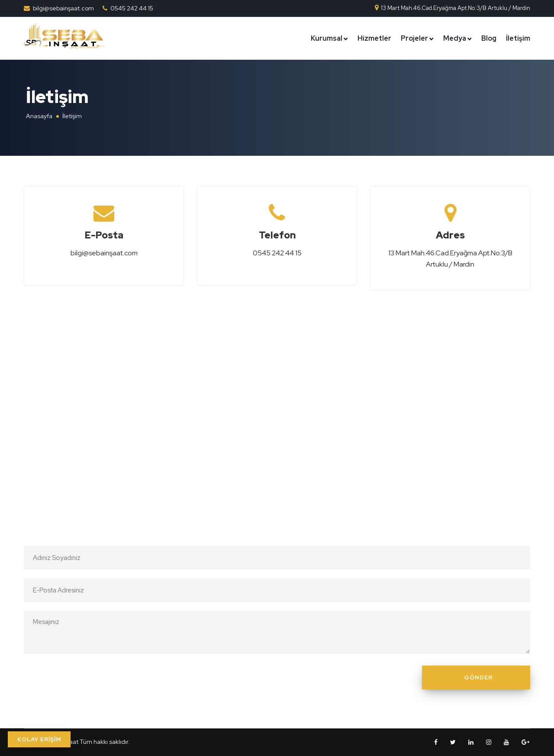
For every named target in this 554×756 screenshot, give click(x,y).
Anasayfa (39, 116)
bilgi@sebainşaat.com (63, 8)
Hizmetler (374, 38)
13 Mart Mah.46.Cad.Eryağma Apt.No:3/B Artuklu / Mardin (452, 8)
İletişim (518, 38)
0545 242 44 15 (132, 8)
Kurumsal (327, 38)
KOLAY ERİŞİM (39, 739)
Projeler (414, 38)
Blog (489, 38)
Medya (455, 38)
